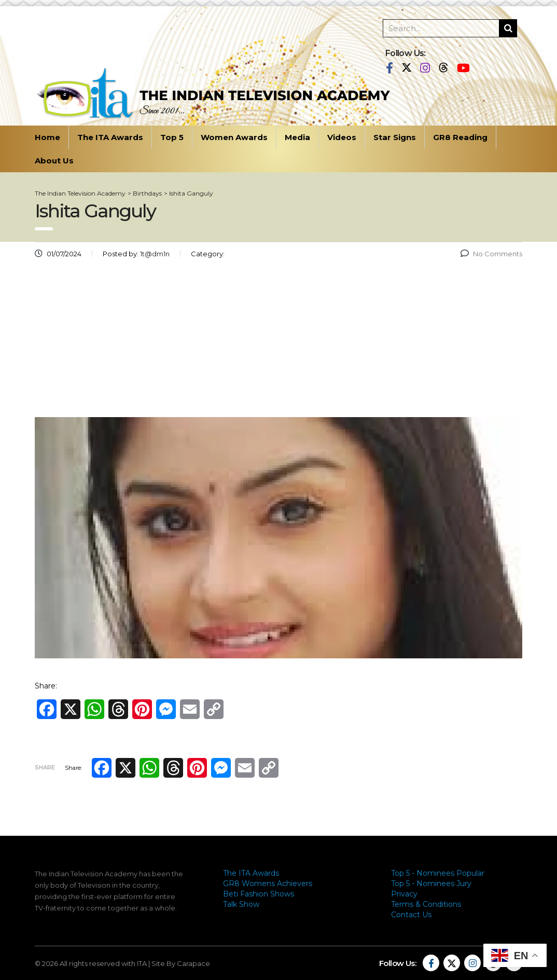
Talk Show (241, 904)
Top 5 (172, 137)
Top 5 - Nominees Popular (438, 873)
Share (45, 767)
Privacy (404, 894)
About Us (54, 161)
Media (297, 137)
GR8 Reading (460, 137)
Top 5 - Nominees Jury (431, 884)
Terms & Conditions (426, 904)
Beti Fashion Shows (259, 894)
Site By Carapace (181, 963)
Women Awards (234, 137)
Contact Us (411, 915)
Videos (342, 137)
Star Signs (395, 137)
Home (47, 137)
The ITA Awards (110, 137)
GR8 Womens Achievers (268, 884)
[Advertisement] (278, 342)
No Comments (491, 254)
